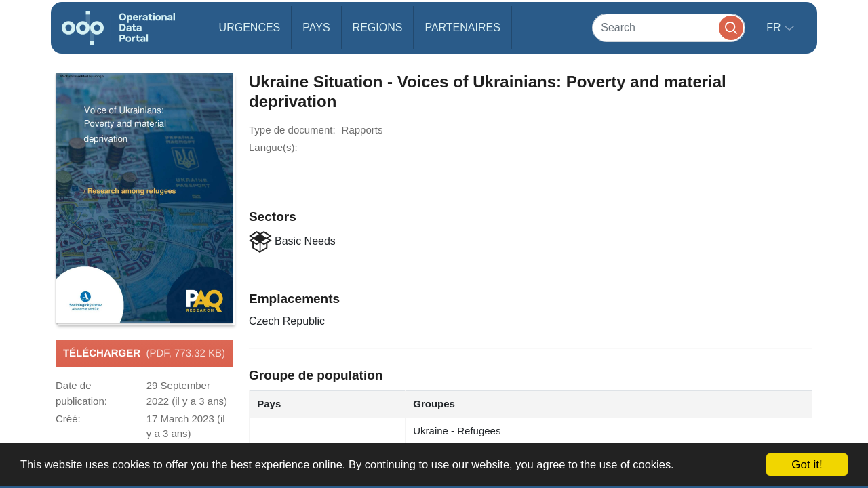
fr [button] (775, 27)
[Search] (669, 27)
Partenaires (462, 27)
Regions (378, 27)
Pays (316, 27)
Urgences (250, 27)
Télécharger (144, 354)
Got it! (807, 465)
